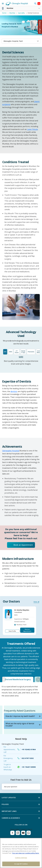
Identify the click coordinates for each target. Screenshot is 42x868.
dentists (14, 391)
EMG (11, 352)
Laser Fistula (32, 129)
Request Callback (40, 27)
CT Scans (17, 352)
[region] (21, 853)
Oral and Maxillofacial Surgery (18, 679)
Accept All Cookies (21, 864)
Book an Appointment (23, 545)
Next (38, 680)
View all (36, 602)
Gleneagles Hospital (11, 451)
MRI (5, 352)
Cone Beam (39, 352)
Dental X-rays (23, 352)
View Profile (12, 631)
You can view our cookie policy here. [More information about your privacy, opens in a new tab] (26, 853)
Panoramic (31, 352)
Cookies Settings (21, 858)
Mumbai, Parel (21, 625)
